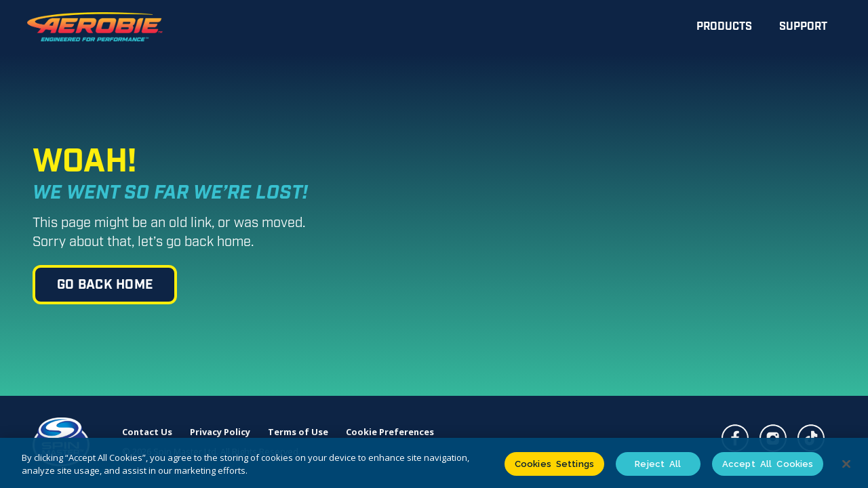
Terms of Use (298, 432)
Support (803, 27)
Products (724, 27)
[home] (95, 27)
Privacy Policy (220, 432)
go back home (105, 285)
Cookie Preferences (390, 432)
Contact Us (147, 432)
